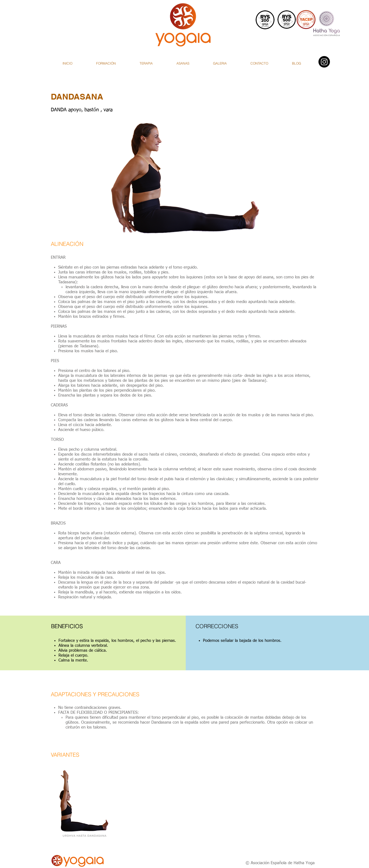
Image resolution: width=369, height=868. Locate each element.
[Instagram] (324, 62)
